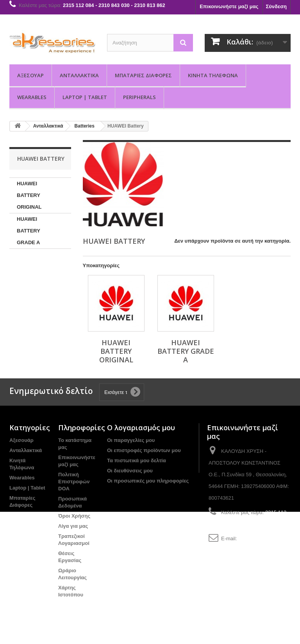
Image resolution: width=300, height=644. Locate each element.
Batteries (85, 126)
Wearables (32, 97)
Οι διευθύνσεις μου (130, 471)
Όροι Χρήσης (74, 516)
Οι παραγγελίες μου (131, 440)
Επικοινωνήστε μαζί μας (229, 6)
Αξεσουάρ (30, 75)
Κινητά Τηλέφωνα (213, 75)
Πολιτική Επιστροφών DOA (74, 482)
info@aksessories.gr (261, 538)
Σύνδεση (277, 6)
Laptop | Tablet (85, 97)
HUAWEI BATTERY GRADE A (29, 231)
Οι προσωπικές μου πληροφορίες (148, 481)
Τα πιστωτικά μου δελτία (137, 460)
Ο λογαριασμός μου (141, 428)
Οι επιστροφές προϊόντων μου (144, 450)
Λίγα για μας (73, 526)
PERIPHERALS (139, 97)
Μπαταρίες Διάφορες (143, 75)
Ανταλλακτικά (79, 75)
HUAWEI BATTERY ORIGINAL (29, 195)
